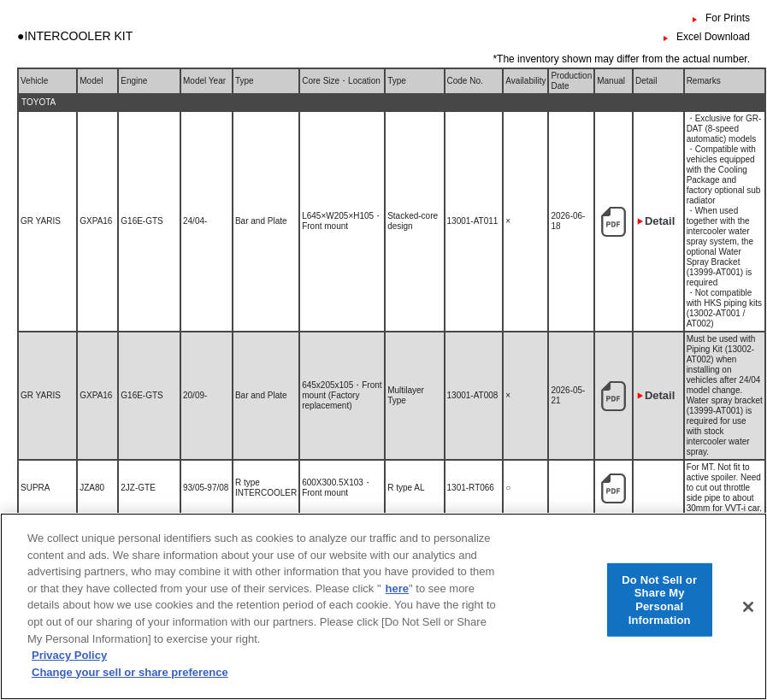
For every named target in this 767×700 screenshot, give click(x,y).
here (397, 601)
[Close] (748, 620)
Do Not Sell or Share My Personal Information (659, 613)
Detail (660, 221)
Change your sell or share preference (130, 685)
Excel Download (713, 37)
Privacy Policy (69, 668)
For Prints (728, 18)
